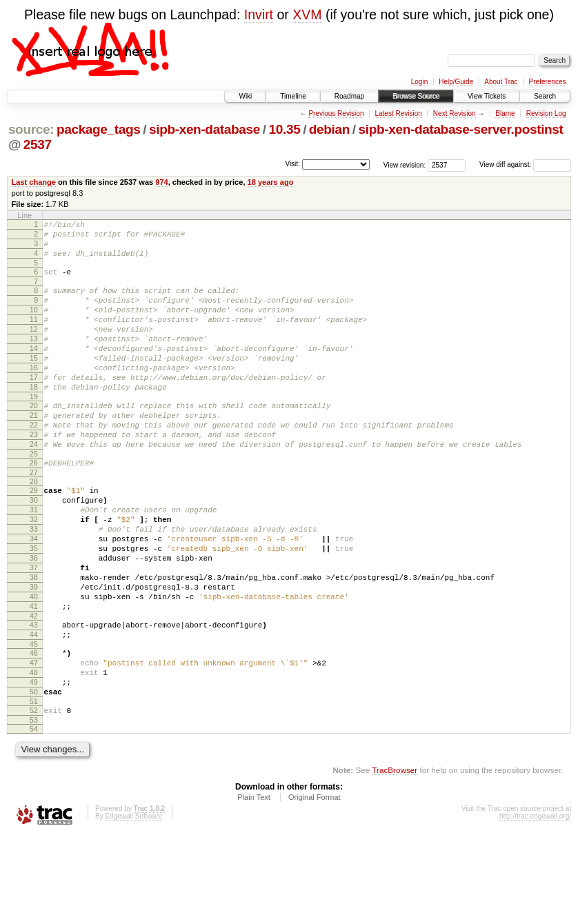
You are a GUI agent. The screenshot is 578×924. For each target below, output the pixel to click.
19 (34, 430)
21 (34, 450)
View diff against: (525, 164)
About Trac (501, 82)
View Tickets (487, 96)
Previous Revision (336, 113)
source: (31, 129)
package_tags (99, 129)
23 (34, 474)
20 (34, 439)
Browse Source (416, 96)
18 (34, 418)
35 (34, 606)
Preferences (548, 82)
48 (34, 753)
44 (34, 709)
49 (34, 765)
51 (34, 788)
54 (34, 818)
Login (419, 82)
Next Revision (455, 113)
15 (34, 383)
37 (34, 630)
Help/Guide (456, 82)
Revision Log (546, 113)
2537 (38, 144)
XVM (307, 14)
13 (34, 359)
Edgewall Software (133, 905)
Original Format (315, 886)
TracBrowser (395, 859)
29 (34, 536)
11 (34, 336)
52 (34, 797)
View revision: (405, 164)
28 (34, 527)
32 (34, 571)
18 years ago (271, 182)
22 (34, 462)
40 (34, 665)
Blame (505, 113)
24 (34, 485)
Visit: (292, 164)
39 (34, 653)
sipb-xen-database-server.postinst (461, 129)
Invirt (259, 14)
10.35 (285, 129)
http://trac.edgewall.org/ (535, 905)
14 (34, 371)
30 (34, 548)
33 (34, 583)
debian (329, 129)
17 (34, 406)
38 (34, 641)
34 (34, 594)
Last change (34, 182)
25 (34, 497)
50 (34, 776)
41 (34, 676)
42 (34, 688)
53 (34, 809)
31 (34, 559)
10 (34, 324)
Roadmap (349, 96)
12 (34, 348)
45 (34, 721)
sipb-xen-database (205, 129)
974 (161, 182)
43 (34, 697)
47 (34, 741)
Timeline (293, 96)
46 (34, 730)
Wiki (245, 96)
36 (34, 618)
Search (545, 96)
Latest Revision (398, 113)
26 (34, 506)
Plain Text (254, 886)
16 (34, 394)
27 (34, 518)
